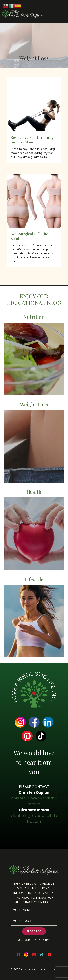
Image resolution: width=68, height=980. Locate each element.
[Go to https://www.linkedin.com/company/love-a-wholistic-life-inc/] (48, 722)
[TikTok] (42, 955)
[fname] (34, 910)
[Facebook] (18, 955)
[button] (34, 931)
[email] (34, 921)
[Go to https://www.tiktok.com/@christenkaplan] (41, 736)
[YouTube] (50, 955)
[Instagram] (26, 955)
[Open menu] (65, 14)
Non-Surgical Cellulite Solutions (29, 236)
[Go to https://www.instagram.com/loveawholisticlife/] (20, 722)
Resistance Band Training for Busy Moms (32, 140)
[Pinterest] (34, 955)
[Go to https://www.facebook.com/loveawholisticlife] (34, 722)
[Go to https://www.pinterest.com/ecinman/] (27, 736)
